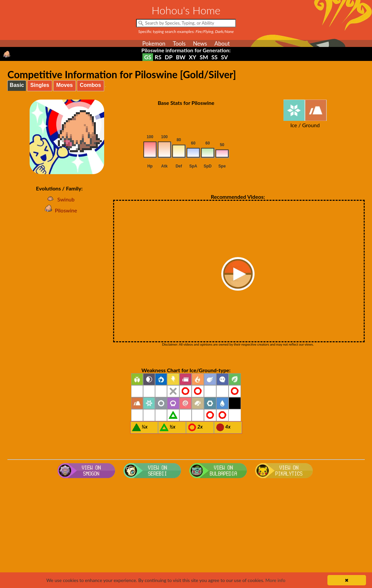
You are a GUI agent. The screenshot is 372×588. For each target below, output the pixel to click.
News (200, 43)
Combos (91, 85)
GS (148, 57)
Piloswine (59, 210)
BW (181, 57)
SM (204, 57)
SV (224, 57)
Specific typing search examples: (186, 31)
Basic (17, 85)
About (222, 43)
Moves (65, 85)
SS (214, 57)
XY (192, 57)
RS (158, 57)
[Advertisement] (186, 534)
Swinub (59, 199)
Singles (40, 85)
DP (169, 57)
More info (275, 580)
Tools (179, 43)
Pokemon (154, 43)
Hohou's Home (186, 10)
